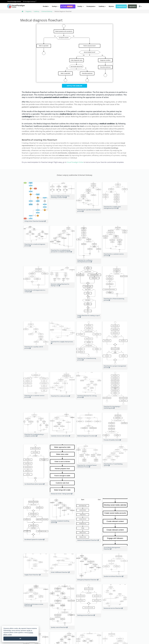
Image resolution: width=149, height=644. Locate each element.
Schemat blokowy (47, 11)
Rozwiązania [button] (91, 6)
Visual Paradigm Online (75, 162)
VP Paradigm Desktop (30, 1)
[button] (55, 6)
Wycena (111, 6)
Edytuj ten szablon (74, 86)
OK (20, 639)
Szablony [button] (102, 6)
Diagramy (28, 11)
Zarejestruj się (121, 6)
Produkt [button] (46, 6)
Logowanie (132, 6)
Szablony (36, 11)
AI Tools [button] (68, 6)
